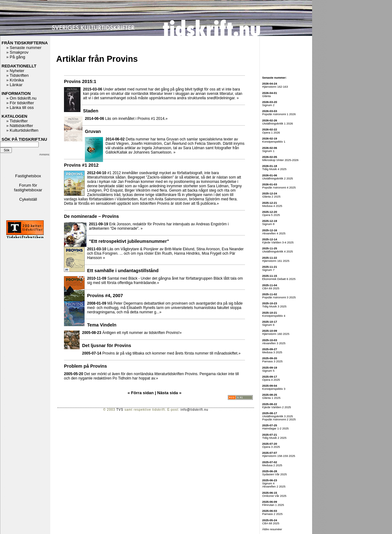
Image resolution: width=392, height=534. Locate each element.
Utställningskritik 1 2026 (278, 124)
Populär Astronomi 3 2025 (279, 297)
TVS (120, 410)
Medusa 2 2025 (272, 465)
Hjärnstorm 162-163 (275, 87)
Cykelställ (28, 199)
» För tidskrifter (20, 103)
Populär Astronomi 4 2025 (279, 188)
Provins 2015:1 (80, 81)
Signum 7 (268, 270)
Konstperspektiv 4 (274, 316)
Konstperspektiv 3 (274, 389)
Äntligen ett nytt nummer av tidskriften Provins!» (142, 333)
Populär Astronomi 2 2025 (279, 419)
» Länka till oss (20, 108)
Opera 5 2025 (271, 215)
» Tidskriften (17, 75)
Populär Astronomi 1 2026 (279, 114)
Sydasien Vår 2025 (274, 474)
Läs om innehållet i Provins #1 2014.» (136, 119)
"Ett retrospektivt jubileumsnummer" (129, 241)
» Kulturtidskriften (22, 130)
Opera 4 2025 (271, 380)
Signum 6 (268, 325)
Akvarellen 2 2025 (274, 487)
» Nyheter (15, 71)
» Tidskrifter (17, 121)
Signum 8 (268, 224)
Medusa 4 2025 (272, 206)
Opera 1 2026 (271, 133)
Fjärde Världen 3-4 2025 (278, 243)
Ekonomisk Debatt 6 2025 (279, 279)
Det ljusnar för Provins (107, 345)
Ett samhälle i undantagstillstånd (123, 271)
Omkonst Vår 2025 (274, 496)
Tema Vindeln (102, 325)
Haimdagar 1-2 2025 (275, 429)
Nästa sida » (169, 393)
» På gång (16, 57)
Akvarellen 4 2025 (274, 233)
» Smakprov (17, 52)
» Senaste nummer (24, 48)
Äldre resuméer (272, 529)
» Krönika (15, 80)
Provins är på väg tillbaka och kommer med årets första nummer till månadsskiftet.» (171, 353)
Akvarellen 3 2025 (274, 343)
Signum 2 (268, 105)
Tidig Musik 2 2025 (274, 438)
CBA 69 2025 (271, 288)
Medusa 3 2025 (272, 352)
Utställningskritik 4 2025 (278, 252)
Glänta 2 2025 (271, 197)
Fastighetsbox (28, 176)
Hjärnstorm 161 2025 (276, 261)
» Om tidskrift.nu (21, 98)
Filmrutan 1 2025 (273, 505)
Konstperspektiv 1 (274, 142)
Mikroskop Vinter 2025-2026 (280, 160)
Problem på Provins (86, 366)
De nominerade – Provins (91, 216)
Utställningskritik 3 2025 (278, 416)
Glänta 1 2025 (271, 398)
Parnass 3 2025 (272, 361)
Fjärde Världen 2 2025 (277, 407)
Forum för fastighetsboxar (28, 188)
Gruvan (93, 131)
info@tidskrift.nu (194, 410)
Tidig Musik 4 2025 (274, 169)
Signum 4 (268, 483)
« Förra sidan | (142, 393)
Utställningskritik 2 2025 (278, 179)
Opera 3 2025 (271, 447)
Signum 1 (268, 151)
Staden (91, 111)
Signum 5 (268, 371)
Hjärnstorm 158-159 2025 (279, 456)
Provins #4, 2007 (105, 296)
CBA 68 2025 (271, 523)
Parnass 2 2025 (272, 514)
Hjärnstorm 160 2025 (276, 334)
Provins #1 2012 (81, 165)
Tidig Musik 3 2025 (274, 306)
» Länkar (14, 85)
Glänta (266, 96)
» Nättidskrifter (20, 126)
